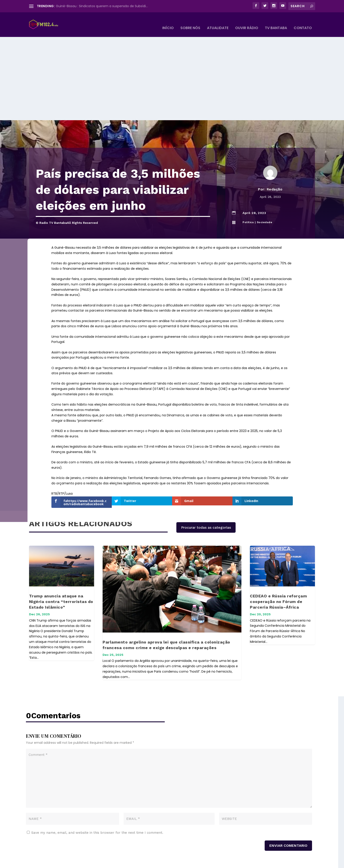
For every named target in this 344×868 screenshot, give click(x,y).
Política (248, 199)
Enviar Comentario (288, 823)
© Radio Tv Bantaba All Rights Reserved (73, 863)
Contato (303, 22)
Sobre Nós (190, 22)
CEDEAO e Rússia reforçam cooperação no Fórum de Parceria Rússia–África (278, 579)
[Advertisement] (172, 64)
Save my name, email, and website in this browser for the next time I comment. (97, 810)
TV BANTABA (276, 22)
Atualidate (218, 22)
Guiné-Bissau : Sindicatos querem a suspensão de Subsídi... (102, 6)
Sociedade (265, 199)
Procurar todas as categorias (206, 505)
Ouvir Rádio (247, 22)
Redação (275, 166)
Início (168, 22)
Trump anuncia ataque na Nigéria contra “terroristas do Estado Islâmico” (61, 579)
